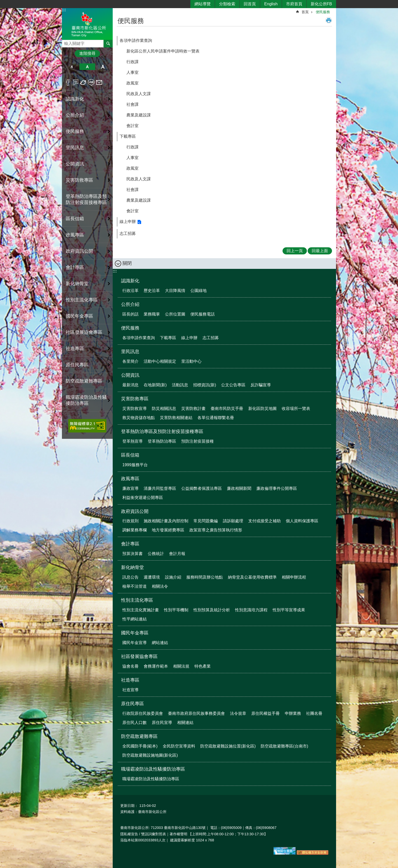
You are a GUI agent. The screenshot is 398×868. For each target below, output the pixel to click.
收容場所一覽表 (296, 409)
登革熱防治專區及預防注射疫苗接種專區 (162, 431)
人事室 (132, 72)
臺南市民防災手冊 (227, 409)
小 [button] (72, 67)
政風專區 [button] (75, 235)
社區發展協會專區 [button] (84, 332)
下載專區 (128, 136)
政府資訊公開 (135, 511)
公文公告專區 (233, 385)
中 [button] (87, 67)
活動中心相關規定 (160, 361)
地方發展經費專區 (168, 530)
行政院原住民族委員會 (143, 713)
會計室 (132, 126)
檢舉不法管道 (135, 586)
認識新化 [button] (75, 99)
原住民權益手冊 (266, 713)
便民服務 (323, 12)
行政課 (132, 62)
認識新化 (130, 281)
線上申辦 (128, 222)
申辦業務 (293, 713)
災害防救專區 (135, 399)
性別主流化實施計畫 (141, 610)
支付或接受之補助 (264, 521)
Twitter (83, 82)
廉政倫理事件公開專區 (277, 488)
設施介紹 (173, 577)
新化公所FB (321, 4)
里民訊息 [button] (75, 148)
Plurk (76, 82)
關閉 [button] (127, 263)
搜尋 (66, 42)
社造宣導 (130, 690)
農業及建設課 (139, 115)
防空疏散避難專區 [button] (84, 381)
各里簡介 (130, 361)
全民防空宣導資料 (179, 746)
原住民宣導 (162, 723)
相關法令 (160, 586)
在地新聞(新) (155, 385)
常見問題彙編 (206, 521)
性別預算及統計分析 (212, 610)
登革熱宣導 (132, 441)
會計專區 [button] (75, 267)
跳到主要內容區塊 (3, 3)
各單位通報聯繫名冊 (216, 418)
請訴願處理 (233, 521)
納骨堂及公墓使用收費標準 (252, 577)
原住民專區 (132, 704)
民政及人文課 (139, 94)
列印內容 (329, 20)
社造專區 (130, 680)
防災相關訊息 (164, 409)
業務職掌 (152, 314)
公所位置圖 (175, 314)
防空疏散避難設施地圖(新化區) (150, 755)
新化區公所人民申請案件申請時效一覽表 (163, 51)
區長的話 (130, 314)
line (91, 82)
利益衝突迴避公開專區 (143, 498)
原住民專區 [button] (77, 365)
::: (64, 10)
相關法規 (181, 666)
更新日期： (129, 806)
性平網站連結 (135, 619)
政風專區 (130, 479)
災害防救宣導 (135, 409)
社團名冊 (314, 713)
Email (99, 82)
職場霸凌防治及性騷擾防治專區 (153, 769)
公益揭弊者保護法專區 (202, 488)
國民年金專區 (135, 633)
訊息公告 (130, 577)
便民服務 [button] (75, 131)
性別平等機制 (176, 610)
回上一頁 (295, 251)
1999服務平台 (135, 465)
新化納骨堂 (132, 567)
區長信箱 (130, 455)
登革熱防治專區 (162, 441)
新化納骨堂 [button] (77, 284)
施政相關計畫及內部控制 (166, 521)
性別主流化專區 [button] (82, 300)
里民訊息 (130, 352)
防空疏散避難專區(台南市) (284, 746)
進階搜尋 (87, 53)
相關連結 (185, 723)
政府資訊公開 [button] (79, 251)
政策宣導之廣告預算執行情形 (216, 530)
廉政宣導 (130, 488)
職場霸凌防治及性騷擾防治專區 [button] (86, 400)
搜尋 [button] (108, 44)
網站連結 (160, 643)
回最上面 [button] (320, 251)
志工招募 (128, 233)
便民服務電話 (203, 314)
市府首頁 (294, 4)
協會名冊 (130, 666)
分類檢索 (227, 4)
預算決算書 (132, 554)
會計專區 (130, 544)
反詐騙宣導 (261, 385)
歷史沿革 (152, 291)
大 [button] (103, 67)
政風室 (132, 83)
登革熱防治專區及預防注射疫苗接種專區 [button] (86, 199)
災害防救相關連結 (176, 418)
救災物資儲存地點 (139, 418)
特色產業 (203, 666)
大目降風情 (175, 291)
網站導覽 (203, 4)
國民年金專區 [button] (79, 316)
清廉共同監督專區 (160, 488)
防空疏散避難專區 (139, 736)
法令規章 (238, 713)
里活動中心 (191, 361)
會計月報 (177, 554)
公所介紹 (130, 304)
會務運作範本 (156, 666)
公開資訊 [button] (75, 164)
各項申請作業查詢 (136, 40)
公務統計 (156, 554)
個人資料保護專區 (302, 521)
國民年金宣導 (135, 643)
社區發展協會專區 (139, 656)
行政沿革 (130, 291)
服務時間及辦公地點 (205, 577)
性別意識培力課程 (251, 610)
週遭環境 (152, 577)
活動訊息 (180, 385)
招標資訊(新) (205, 385)
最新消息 (130, 385)
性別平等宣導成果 (289, 610)
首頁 (305, 12)
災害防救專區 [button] (79, 180)
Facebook (68, 82)
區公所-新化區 (87, 24)
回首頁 (250, 4)
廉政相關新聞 (239, 488)
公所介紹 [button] (75, 115)
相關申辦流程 (294, 577)
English (271, 4)
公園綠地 (198, 291)
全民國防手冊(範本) (140, 746)
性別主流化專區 (137, 600)
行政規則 (130, 521)
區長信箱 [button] (75, 219)
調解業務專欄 (135, 530)
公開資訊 (130, 375)
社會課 (132, 104)
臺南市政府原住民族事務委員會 (196, 713)
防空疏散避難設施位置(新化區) (228, 746)
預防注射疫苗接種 (197, 441)
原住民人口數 (135, 723)
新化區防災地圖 (262, 409)
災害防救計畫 (193, 409)
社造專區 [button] (75, 349)
